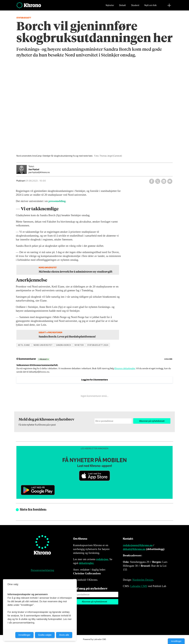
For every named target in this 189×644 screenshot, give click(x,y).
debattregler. (86, 563)
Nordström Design (143, 580)
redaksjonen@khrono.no (138, 545)
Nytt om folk (151, 7)
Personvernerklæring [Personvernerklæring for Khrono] (42, 570)
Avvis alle (64, 635)
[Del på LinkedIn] (164, 181)
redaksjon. (102, 559)
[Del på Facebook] (152, 181)
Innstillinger (176, 641)
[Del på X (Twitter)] (158, 181)
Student (135, 7)
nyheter (79, 345)
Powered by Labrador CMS (94, 639)
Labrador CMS (139, 586)
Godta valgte (45, 635)
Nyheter (110, 7)
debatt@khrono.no (134, 549)
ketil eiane (24, 345)
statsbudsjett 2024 (98, 345)
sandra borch (63, 345)
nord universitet (43, 345)
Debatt (122, 7)
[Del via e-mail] (170, 181)
